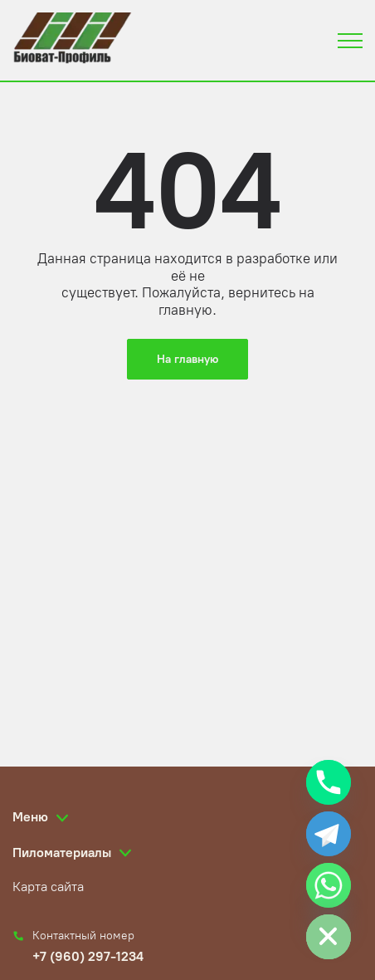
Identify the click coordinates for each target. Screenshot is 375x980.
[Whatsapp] (329, 885)
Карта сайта (48, 887)
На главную (187, 359)
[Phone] (329, 782)
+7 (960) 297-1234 (88, 956)
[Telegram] (329, 834)
